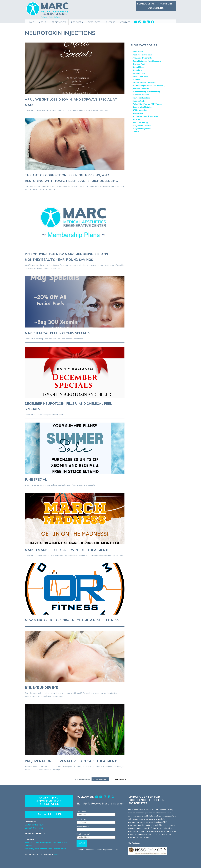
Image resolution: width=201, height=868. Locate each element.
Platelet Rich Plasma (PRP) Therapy (148, 104)
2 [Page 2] (111, 779)
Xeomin (136, 132)
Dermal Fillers (138, 67)
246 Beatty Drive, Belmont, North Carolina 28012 (45, 849)
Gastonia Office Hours (34, 825)
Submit (82, 843)
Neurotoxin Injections (141, 98)
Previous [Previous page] (83, 779)
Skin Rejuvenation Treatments (145, 116)
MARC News (138, 52)
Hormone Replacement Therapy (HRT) (149, 86)
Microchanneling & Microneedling (146, 92)
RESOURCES (94, 21)
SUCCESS (110, 21)
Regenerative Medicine (142, 107)
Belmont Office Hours (34, 828)
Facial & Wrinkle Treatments (144, 82)
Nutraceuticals (139, 101)
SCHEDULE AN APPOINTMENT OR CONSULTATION (49, 801)
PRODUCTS (77, 21)
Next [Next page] (119, 779)
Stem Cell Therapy (140, 122)
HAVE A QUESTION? (49, 814)
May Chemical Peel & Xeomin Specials (58, 333)
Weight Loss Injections (142, 126)
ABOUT (43, 21)
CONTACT (125, 21)
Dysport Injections (140, 76)
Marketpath (58, 854)
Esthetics (136, 79)
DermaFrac (137, 70)
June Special (36, 479)
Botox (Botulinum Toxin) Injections (147, 61)
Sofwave (136, 119)
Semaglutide (138, 113)
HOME (31, 21)
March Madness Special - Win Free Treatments (67, 550)
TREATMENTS (59, 21)
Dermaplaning (139, 73)
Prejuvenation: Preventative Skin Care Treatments (72, 761)
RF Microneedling (140, 110)
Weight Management (142, 129)
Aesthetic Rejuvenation (142, 55)
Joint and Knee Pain (141, 89)
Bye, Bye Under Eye (41, 688)
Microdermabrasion (141, 95)
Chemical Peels (139, 64)
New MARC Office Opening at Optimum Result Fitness (72, 620)
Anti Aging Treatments (142, 58)
